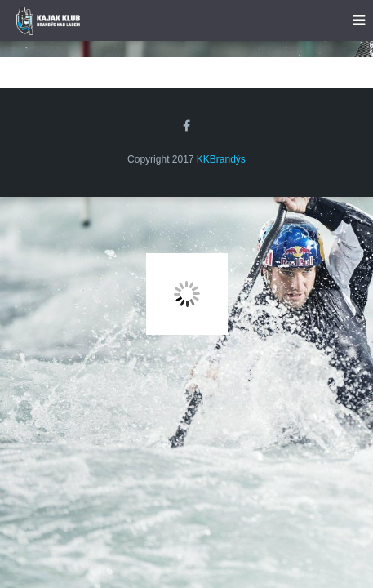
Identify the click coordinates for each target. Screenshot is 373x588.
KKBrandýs (221, 159)
